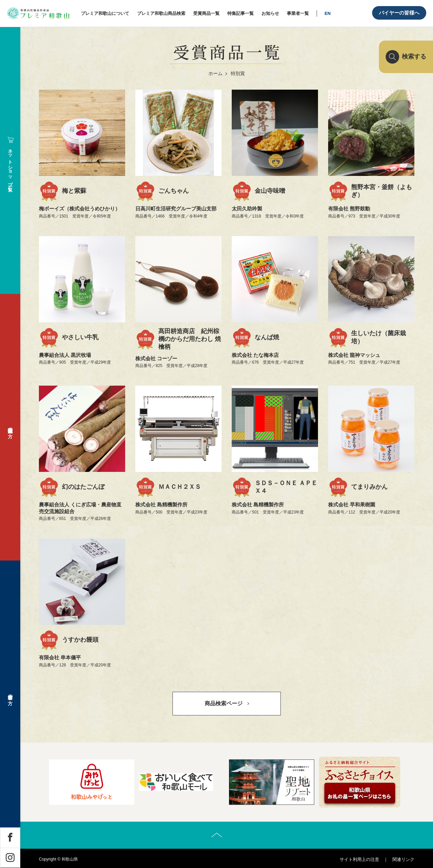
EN (327, 13)
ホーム (215, 73)
